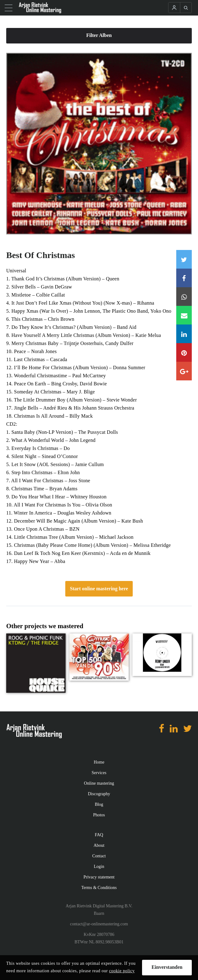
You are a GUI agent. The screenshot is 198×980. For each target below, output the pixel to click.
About (99, 845)
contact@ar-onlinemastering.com (99, 924)
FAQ (99, 835)
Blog (99, 804)
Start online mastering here (99, 589)
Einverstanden (167, 967)
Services (99, 773)
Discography (99, 794)
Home (99, 762)
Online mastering (99, 783)
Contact (99, 856)
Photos (99, 815)
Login (99, 867)
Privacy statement (99, 877)
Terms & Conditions (99, 888)
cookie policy (122, 971)
